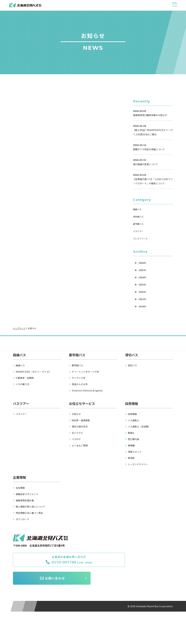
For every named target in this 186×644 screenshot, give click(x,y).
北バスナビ (77, 433)
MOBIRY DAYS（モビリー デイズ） (33, 372)
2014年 (142, 307)
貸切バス (132, 365)
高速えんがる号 (80, 384)
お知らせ (76, 414)
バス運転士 (134, 420)
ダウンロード (23, 519)
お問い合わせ (135, 561)
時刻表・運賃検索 (81, 420)
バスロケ (76, 439)
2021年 (142, 299)
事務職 (131, 445)
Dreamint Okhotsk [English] (87, 390)
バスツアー (138, 231)
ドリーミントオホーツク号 (85, 372)
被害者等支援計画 (25, 500)
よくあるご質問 (80, 445)
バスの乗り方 (23, 384)
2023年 (142, 285)
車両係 (131, 458)
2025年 (142, 270)
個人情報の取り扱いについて (30, 507)
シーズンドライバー (138, 464)
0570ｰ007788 (44, 564)
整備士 (131, 433)
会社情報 (20, 488)
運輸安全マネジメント (27, 494)
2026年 (142, 263)
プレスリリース (140, 239)
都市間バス (138, 224)
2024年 (142, 278)
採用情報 (132, 414)
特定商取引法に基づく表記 (29, 513)
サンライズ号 (79, 378)
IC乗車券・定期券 (25, 378)
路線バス (137, 209)
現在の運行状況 (80, 426)
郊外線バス (138, 217)
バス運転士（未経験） (139, 426)
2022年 (142, 292)
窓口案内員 (134, 439)
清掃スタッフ (135, 452)
